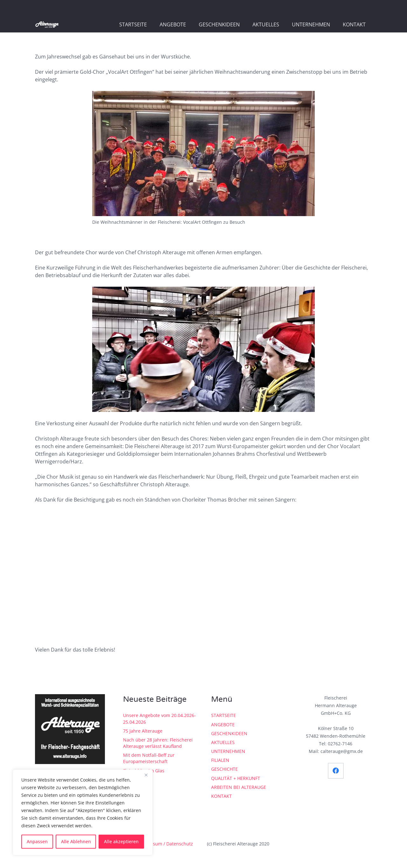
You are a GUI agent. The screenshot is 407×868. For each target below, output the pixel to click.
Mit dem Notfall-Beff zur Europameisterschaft (149, 758)
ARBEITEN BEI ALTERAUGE (239, 787)
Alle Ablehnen (76, 841)
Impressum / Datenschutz (166, 844)
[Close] (146, 775)
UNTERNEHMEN (228, 751)
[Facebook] (336, 771)
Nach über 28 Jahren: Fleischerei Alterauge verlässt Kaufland (158, 743)
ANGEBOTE (223, 724)
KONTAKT (221, 796)
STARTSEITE (224, 715)
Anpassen (37, 841)
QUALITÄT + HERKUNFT (236, 778)
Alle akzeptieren (121, 841)
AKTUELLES (223, 742)
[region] (83, 812)
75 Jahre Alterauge (143, 731)
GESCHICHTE (224, 769)
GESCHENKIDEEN (229, 733)
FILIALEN (220, 760)
